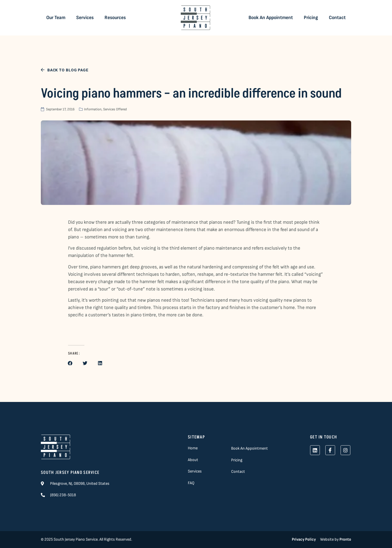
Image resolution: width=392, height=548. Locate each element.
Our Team (56, 18)
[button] (70, 363)
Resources (115, 18)
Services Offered (115, 109)
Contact (337, 18)
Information (93, 109)
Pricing (311, 18)
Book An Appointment (271, 18)
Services (85, 18)
